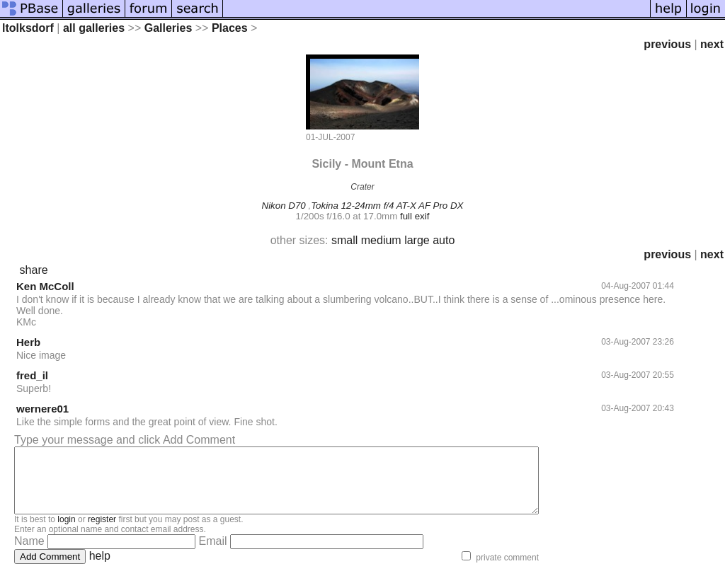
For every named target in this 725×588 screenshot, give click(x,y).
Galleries (169, 28)
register (102, 532)
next (712, 44)
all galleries (94, 28)
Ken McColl (45, 286)
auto (444, 240)
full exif (415, 216)
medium (381, 240)
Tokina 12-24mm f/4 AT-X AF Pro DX (387, 206)
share (34, 270)
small (344, 240)
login (66, 532)
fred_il (32, 375)
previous (667, 44)
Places (230, 28)
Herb (28, 342)
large (417, 240)
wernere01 (42, 409)
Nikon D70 (284, 206)
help (100, 569)
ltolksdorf (28, 28)
